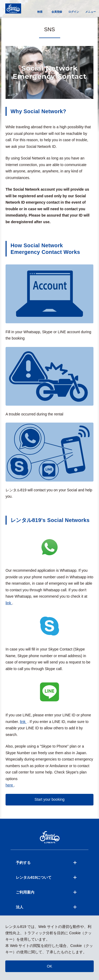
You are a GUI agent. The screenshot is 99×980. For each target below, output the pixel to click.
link (9, 603)
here (10, 785)
